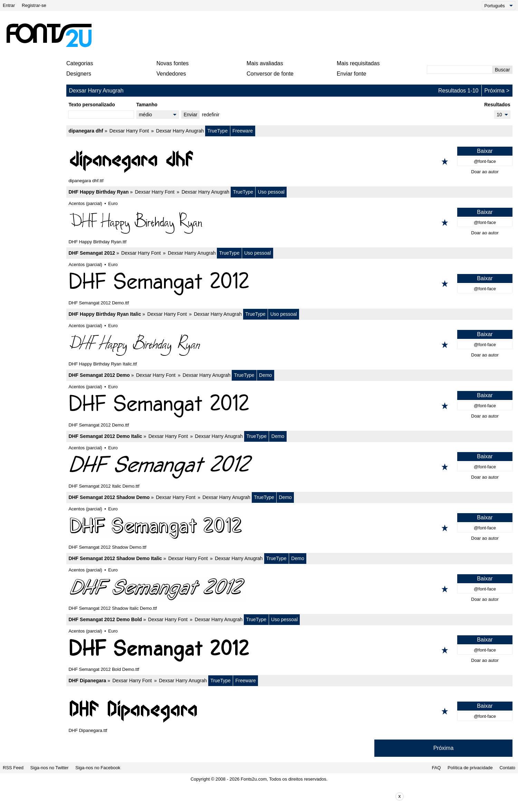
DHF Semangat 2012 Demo (99, 375)
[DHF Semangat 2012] (289, 284)
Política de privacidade (470, 768)
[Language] (498, 6)
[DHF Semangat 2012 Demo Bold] (289, 650)
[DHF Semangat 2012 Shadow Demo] (289, 528)
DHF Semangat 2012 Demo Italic (105, 436)
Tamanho (147, 105)
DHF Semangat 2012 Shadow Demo (109, 497)
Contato (507, 768)
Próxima (495, 91)
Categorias (80, 63)
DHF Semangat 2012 (92, 253)
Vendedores (171, 74)
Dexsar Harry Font (129, 131)
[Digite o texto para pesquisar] (460, 70)
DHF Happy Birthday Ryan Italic (105, 314)
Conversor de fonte (270, 74)
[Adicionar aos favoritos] (445, 162)
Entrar (9, 5)
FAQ (436, 768)
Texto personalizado (92, 105)
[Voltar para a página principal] (49, 35)
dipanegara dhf (86, 131)
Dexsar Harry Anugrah (180, 131)
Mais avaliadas (265, 63)
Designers (79, 74)
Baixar (485, 151)
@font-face (485, 161)
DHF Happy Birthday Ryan (98, 192)
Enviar (191, 115)
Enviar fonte (351, 74)
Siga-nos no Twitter (50, 768)
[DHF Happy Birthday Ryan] (289, 223)
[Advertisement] (262, 35)
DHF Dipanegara (87, 681)
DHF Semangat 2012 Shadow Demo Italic (115, 558)
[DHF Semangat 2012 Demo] (289, 406)
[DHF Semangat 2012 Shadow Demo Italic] (289, 589)
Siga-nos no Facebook (98, 768)
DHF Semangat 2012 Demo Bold (105, 619)
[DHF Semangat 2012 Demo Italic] (289, 467)
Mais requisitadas (358, 63)
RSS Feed (13, 768)
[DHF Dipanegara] (289, 711)
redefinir (211, 115)
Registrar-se (34, 5)
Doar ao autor (485, 172)
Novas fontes (172, 63)
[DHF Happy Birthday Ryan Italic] (289, 345)
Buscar (502, 70)
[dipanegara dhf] (289, 162)
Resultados (497, 105)
